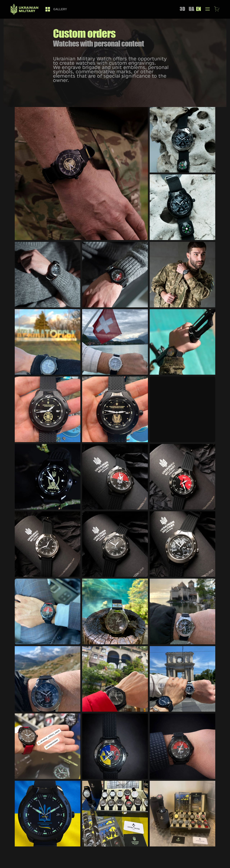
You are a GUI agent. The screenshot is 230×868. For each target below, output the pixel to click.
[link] (48, 9)
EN (199, 9)
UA (191, 9)
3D (182, 9)
